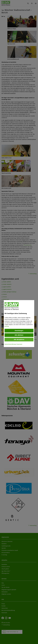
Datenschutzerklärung (10, 344)
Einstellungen (19, 331)
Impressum (19, 344)
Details (7, 326)
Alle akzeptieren (19, 340)
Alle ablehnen (19, 335)
